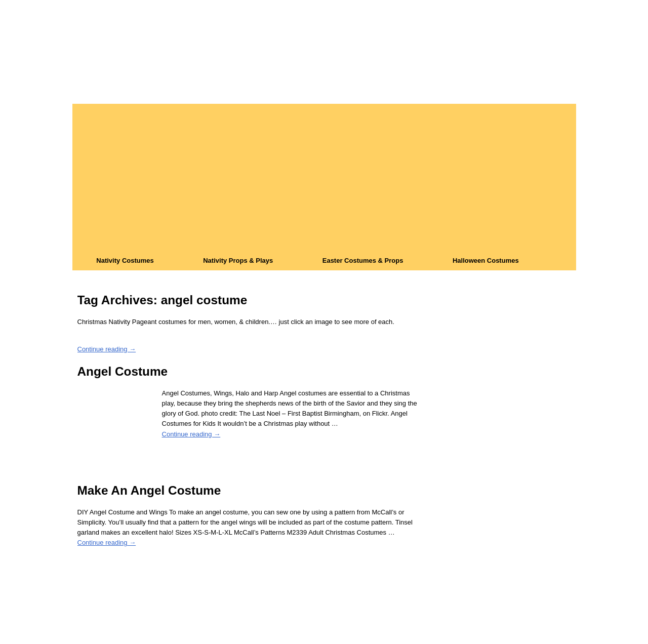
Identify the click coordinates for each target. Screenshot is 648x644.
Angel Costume (123, 371)
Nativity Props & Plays (238, 260)
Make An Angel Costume (149, 490)
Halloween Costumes (486, 260)
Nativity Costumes (125, 260)
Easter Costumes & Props (363, 260)
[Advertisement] (324, 175)
